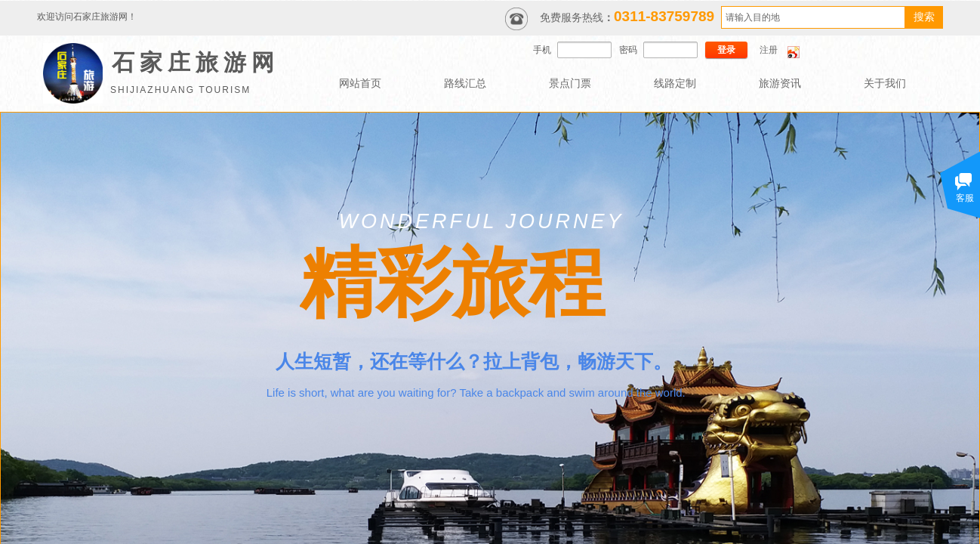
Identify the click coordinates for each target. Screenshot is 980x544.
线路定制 (675, 83)
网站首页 (360, 83)
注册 (769, 50)
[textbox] (813, 17)
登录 (726, 50)
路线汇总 (465, 83)
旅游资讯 (780, 83)
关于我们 (885, 83)
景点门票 (570, 83)
